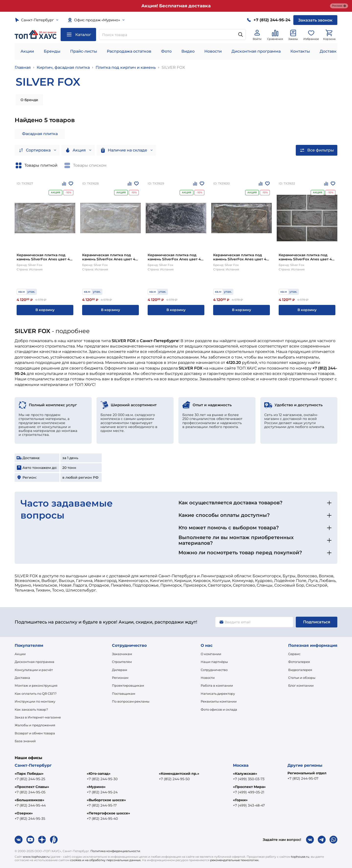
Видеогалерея (300, 670)
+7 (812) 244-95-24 (102, 792)
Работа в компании (217, 685)
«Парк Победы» (29, 774)
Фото (166, 51)
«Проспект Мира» (249, 787)
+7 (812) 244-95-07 (303, 778)
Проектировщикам (128, 685)
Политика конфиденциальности (115, 851)
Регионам (120, 678)
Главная (23, 67)
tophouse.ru (300, 857)
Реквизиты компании (219, 701)
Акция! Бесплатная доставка (176, 6)
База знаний (25, 741)
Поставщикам (124, 694)
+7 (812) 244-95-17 (102, 805)
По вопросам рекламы (131, 701)
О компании (211, 654)
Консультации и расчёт (34, 670)
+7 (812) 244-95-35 (30, 819)
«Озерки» (24, 813)
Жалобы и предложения (35, 725)
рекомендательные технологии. (235, 860)
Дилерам (120, 670)
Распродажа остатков (129, 51)
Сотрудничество (214, 670)
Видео (188, 51)
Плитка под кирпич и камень (126, 67)
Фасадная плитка (40, 134)
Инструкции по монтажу (35, 701)
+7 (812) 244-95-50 (174, 779)
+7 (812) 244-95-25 (30, 779)
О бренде (29, 100)
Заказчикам (122, 654)
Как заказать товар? (31, 709)
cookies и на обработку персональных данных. (106, 860)
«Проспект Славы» (32, 787)
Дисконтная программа (256, 51)
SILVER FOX (173, 67)
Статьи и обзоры (302, 678)
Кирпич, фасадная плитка (63, 67)
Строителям (122, 662)
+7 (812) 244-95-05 (30, 792)
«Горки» (240, 800)
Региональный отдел (307, 773)
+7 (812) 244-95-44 (30, 805)
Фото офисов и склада (219, 709)
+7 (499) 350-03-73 (249, 779)
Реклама (339, 6)
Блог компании (301, 685)
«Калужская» (245, 774)
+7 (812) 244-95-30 (102, 779)
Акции (27, 51)
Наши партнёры (214, 662)
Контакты (300, 51)
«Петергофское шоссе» (108, 813)
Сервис (294, 654)
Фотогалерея (299, 662)
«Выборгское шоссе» (106, 800)
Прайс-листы (84, 51)
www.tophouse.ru (36, 857)
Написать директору (218, 694)
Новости (213, 51)
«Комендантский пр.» (179, 774)
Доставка (22, 678)
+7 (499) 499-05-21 (249, 792)
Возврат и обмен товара (35, 733)
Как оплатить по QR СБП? (36, 694)
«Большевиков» (29, 800)
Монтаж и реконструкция (36, 685)
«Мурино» (96, 787)
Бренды (52, 51)
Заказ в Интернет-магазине (38, 717)
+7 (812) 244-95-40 (102, 819)
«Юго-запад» (99, 774)
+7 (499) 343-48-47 (249, 805)
